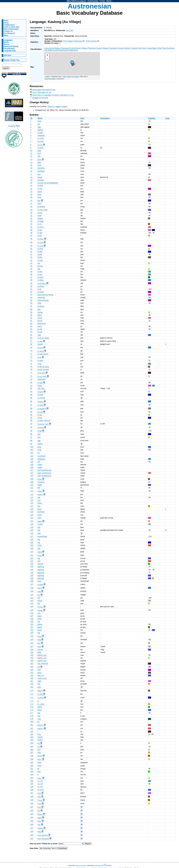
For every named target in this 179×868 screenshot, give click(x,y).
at (38, 701)
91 (31, 418)
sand (39, 518)
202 (32, 811)
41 (31, 252)
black (40, 616)
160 (32, 655)
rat (39, 453)
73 (31, 361)
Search (7, 44)
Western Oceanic (131, 48)
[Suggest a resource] (40, 98)
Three (40, 800)
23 (31, 192)
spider (40, 485)
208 (32, 832)
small (40, 630)
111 (32, 488)
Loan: (167, 118)
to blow (40, 585)
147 (32, 616)
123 (32, 524)
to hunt (40, 348)
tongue (40, 218)
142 (32, 601)
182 (32, 732)
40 (31, 249)
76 (31, 370)
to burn (40, 607)
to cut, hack (42, 377)
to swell (40, 405)
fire (39, 603)
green (40, 627)
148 (32, 619)
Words (6, 42)
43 (31, 263)
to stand (41, 292)
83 (31, 392)
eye (39, 269)
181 (32, 725)
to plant (40, 395)
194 (32, 778)
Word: (40, 118)
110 (32, 485)
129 (32, 545)
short (40, 636)
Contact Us (8, 31)
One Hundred (43, 835)
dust (39, 153)
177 (32, 713)
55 (31, 300)
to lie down (42, 284)
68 (31, 344)
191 (32, 769)
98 (31, 441)
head (40, 194)
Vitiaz (164, 48)
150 (32, 624)
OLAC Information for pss (42, 92)
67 (31, 341)
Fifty (39, 832)
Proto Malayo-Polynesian (73, 41)
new (39, 670)
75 (31, 367)
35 (31, 227)
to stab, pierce (43, 354)
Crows (102, 1)
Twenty (40, 828)
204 (32, 818)
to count (41, 790)
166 (32, 678)
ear (39, 263)
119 (32, 512)
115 (32, 500)
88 (31, 408)
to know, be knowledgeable (48, 183)
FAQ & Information (11, 29)
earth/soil (41, 512)
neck (39, 197)
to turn (40, 145)
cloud (40, 552)
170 (32, 691)
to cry (40, 224)
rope (39, 335)
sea (39, 527)
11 (31, 153)
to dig (40, 415)
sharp (40, 386)
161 (32, 664)
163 (32, 670)
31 (31, 216)
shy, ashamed (43, 664)
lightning (41, 567)
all (38, 769)
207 (32, 828)
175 (32, 707)
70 (31, 351)
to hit (39, 358)
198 (32, 797)
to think (40, 186)
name (40, 326)
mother (40, 312)
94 (31, 427)
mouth (40, 213)
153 (32, 633)
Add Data (7, 55)
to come (41, 138)
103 (32, 456)
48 (31, 280)
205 (32, 821)
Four (39, 804)
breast (40, 177)
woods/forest (42, 536)
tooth (40, 216)
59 (31, 312)
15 (31, 165)
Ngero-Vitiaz (157, 48)
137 (32, 584)
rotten (40, 491)
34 (31, 224)
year (39, 687)
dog (39, 434)
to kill (40, 364)
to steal (40, 361)
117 (32, 506)
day (39, 684)
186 (32, 750)
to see (40, 272)
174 (32, 704)
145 (32, 610)
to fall (40, 431)
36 (31, 230)
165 (32, 675)
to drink (40, 249)
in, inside (41, 704)
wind (39, 581)
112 (32, 491)
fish (39, 488)
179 (32, 719)
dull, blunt (41, 388)
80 (31, 383)
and (39, 772)
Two (39, 797)
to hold (40, 412)
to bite (40, 252)
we (39, 743)
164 (32, 673)
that (39, 716)
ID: (31, 118)
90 (31, 415)
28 (31, 207)
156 (32, 643)
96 (31, 434)
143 (32, 603)
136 (32, 581)
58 (31, 309)
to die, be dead (43, 367)
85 (31, 398)
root (39, 500)
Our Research (9, 33)
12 (31, 156)
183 (32, 734)
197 (32, 793)
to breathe (41, 207)
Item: (82, 118)
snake (40, 465)
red (39, 622)
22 (31, 189)
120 (32, 515)
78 (31, 376)
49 (31, 283)
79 (31, 379)
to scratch (41, 373)
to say (40, 329)
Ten (39, 825)
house (40, 318)
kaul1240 (69, 30)
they (39, 753)
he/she (40, 737)
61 (31, 318)
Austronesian (93, 1)
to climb (41, 698)
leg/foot (40, 130)
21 (31, 186)
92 (31, 421)
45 (31, 269)
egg (39, 441)
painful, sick (42, 655)
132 (32, 558)
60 (31, 315)
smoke (40, 610)
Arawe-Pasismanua (61, 50)
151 (32, 627)
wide (39, 652)
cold (39, 592)
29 (31, 210)
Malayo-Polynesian (62, 48)
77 (31, 373)
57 (31, 306)
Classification (9, 49)
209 (32, 835)
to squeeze (42, 409)
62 (31, 324)
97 (31, 437)
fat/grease (41, 459)
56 (31, 303)
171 (32, 694)
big (39, 633)
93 (31, 424)
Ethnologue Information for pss (44, 90)
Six (39, 811)
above (40, 707)
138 (32, 588)
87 (31, 405)
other (40, 763)
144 (32, 607)
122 (32, 521)
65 (31, 335)
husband (41, 306)
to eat (40, 236)
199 (32, 800)
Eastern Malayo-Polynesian (107, 48)
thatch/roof (42, 324)
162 (32, 667)
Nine (39, 821)
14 (31, 162)
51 (31, 289)
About (6, 23)
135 (32, 567)
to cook (40, 243)
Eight (40, 818)
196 (32, 790)
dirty (39, 151)
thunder (40, 564)
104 (32, 459)
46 (31, 272)
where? (40, 725)
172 (32, 698)
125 (32, 530)
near (39, 719)
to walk (40, 133)
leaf (39, 497)
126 (32, 533)
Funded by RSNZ (14, 126)
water (40, 521)
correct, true (42, 678)
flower (40, 503)
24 (31, 194)
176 (32, 710)
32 (31, 218)
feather (40, 444)
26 (31, 201)
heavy (40, 601)
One (39, 793)
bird (39, 437)
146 (32, 613)
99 (31, 444)
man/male (41, 298)
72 (31, 357)
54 (31, 298)
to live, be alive (43, 370)
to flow (40, 524)
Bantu (109, 1)
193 (32, 775)
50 (31, 286)
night (39, 681)
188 (32, 756)
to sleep (41, 280)
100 (32, 447)
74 (31, 364)
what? (40, 756)
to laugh (41, 221)
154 (32, 636)
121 (32, 518)
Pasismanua (73, 50)
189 (32, 759)
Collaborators (9, 25)
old (39, 667)
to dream (41, 286)
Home (6, 21)
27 (31, 204)
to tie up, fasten (43, 338)
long (39, 640)
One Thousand (43, 839)
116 (32, 503)
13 (31, 159)
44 (31, 266)
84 (31, 395)
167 (32, 681)
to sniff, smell (43, 210)
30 (31, 213)
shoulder (41, 180)
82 (31, 388)
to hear (40, 266)
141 (32, 598)
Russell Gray (99, 865)
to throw (41, 428)
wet (39, 598)
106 (32, 465)
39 (31, 242)
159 (32, 652)
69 (31, 347)
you (39, 750)
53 (31, 295)
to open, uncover (44, 421)
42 (31, 260)
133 (32, 561)
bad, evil (41, 675)
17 (31, 174)
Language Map (10, 51)
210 (32, 838)
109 (32, 482)
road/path (41, 135)
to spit (40, 230)
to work (40, 392)
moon (40, 545)
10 (31, 151)
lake (39, 533)
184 (32, 737)
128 (32, 540)
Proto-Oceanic (91, 41)
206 (32, 825)
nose (39, 204)
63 (31, 326)
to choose (41, 398)
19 (31, 180)
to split (40, 383)
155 (32, 640)
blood (40, 192)
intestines (41, 168)
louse (40, 479)
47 (31, 277)
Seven (40, 814)
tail (39, 462)
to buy (40, 418)
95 (31, 431)
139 (32, 591)
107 (32, 470)
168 (32, 684)
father (40, 315)
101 (32, 450)
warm (40, 588)
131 (32, 552)
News (6, 35)
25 (31, 197)
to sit (39, 289)
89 (31, 412)
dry (39, 595)
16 (31, 168)
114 (32, 497)
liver (39, 174)
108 (32, 479)
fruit (39, 506)
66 (31, 338)
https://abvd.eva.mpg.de (76, 1)
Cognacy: (152, 118)
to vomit (41, 227)
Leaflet (47, 76)
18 (31, 177)
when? (40, 691)
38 (31, 239)
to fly (39, 450)
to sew (40, 341)
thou (39, 734)
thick (39, 647)
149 (32, 622)
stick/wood (42, 379)
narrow (40, 650)
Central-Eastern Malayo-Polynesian (83, 48)
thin (39, 643)
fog (39, 558)
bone (40, 165)
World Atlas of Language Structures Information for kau (53, 95)
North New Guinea (145, 48)
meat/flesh (42, 456)
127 (32, 536)
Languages (8, 40)
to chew (41, 239)
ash (39, 613)
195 (32, 781)
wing (39, 447)
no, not (40, 781)
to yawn (41, 277)
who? (40, 759)
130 (32, 548)
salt (39, 530)
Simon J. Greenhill (81, 865)
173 (32, 701)
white (40, 619)
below (40, 710)
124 (32, 527)
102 (32, 453)
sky (39, 540)
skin (39, 156)
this (39, 713)
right (39, 127)
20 (31, 183)
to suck (40, 260)
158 (32, 650)
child (39, 303)
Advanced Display (11, 46)
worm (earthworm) (45, 470)
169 (32, 687)
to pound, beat (43, 424)
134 (32, 564)
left (39, 124)
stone (40, 515)
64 (31, 329)
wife (39, 309)
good (40, 673)
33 (31, 221)
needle (40, 344)
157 (32, 647)
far (39, 722)
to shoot (41, 351)
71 (31, 354)
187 (32, 753)
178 (32, 716)
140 (32, 595)
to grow (40, 402)
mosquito (41, 482)
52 (31, 292)
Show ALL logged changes (57, 107)
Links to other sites (12, 27)
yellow (40, 624)
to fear (40, 189)
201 (32, 807)
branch (40, 495)
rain (39, 561)
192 (32, 772)
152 (32, 630)
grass (40, 509)
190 (32, 763)
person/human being (45, 295)
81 (31, 386)
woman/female (43, 300)
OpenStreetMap (50, 79)
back (39, 160)
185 (32, 743)
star (39, 548)
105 (32, 462)
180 (32, 722)
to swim (40, 148)
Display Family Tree (12, 60)
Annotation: (105, 118)
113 (32, 494)
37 (31, 236)
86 (31, 401)
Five (39, 807)
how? (40, 778)
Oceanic (121, 48)
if (38, 775)
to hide (40, 694)
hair (39, 201)
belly (39, 162)
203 (32, 814)
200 (32, 804)
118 (32, 509)
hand (40, 121)
